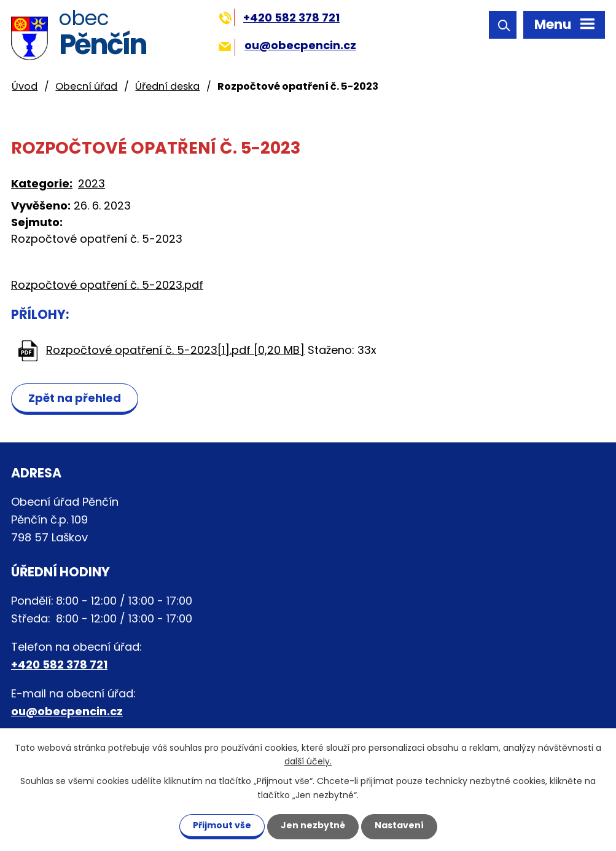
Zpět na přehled (75, 398)
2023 (92, 183)
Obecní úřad (86, 86)
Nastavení (399, 825)
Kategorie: (42, 183)
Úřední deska (167, 86)
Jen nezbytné (313, 825)
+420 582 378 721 (279, 18)
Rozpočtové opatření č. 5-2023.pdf (107, 285)
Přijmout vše (222, 825)
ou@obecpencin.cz (287, 45)
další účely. (308, 762)
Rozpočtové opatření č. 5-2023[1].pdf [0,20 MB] (175, 349)
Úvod (25, 86)
